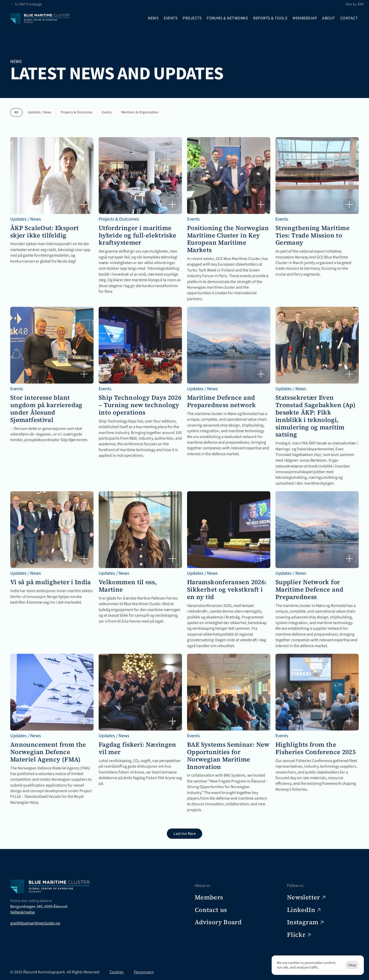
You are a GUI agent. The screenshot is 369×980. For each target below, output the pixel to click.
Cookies (117, 972)
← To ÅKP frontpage (26, 4)
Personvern (144, 972)
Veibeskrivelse (23, 912)
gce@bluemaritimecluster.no (35, 923)
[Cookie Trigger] (179, 972)
